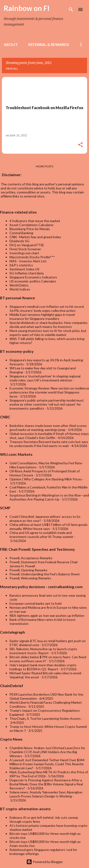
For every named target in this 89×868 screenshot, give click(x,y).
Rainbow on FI (27, 8)
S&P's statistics (21, 265)
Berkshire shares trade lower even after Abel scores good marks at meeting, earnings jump (48, 428)
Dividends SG (19, 241)
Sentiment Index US (24, 269)
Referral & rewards (49, 44)
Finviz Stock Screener (25, 249)
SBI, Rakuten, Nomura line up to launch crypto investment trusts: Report (43, 651)
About (11, 44)
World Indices (20, 289)
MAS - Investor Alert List (28, 261)
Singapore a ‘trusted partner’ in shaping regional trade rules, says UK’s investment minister (45, 378)
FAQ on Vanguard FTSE (27, 245)
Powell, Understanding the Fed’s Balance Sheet (45, 574)
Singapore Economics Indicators (33, 277)
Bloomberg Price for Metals (30, 229)
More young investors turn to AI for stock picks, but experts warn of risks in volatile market (48, 333)
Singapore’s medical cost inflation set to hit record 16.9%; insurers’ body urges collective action (47, 309)
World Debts (19, 285)
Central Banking (21, 233)
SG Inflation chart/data (27, 273)
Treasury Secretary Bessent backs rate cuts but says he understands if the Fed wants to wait (49, 444)
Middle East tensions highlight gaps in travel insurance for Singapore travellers (42, 317)
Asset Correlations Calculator (32, 225)
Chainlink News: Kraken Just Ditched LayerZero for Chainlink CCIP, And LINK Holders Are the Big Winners (47, 752)
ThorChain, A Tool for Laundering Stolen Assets (45, 718)
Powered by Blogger (45, 862)
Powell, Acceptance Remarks (31, 558)
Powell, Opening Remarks (28, 570)
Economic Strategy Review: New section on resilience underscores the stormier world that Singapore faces (49, 392)
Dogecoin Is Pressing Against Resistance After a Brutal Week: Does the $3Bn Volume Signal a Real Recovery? (46, 784)
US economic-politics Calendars (33, 281)
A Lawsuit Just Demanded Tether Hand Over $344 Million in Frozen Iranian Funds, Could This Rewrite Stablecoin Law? (47, 764)
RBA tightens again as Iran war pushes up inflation (47, 615)
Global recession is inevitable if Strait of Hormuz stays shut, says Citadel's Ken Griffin (49, 436)
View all (12, 69)
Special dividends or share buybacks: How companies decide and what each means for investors (49, 325)
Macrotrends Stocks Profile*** (32, 257)
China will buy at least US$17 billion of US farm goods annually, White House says (49, 527)
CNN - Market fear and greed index (35, 237)
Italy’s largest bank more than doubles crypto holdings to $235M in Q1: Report (43, 667)
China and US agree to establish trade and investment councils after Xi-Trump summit (41, 535)
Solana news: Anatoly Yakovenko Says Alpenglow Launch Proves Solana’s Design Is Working (46, 794)
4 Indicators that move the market (35, 221)
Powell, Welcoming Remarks (30, 578)
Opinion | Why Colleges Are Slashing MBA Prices (46, 479)
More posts (44, 166)
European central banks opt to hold (35, 603)
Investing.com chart (24, 253)
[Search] (71, 9)
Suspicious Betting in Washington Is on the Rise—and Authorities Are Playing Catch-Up (49, 497)
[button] (80, 145)
